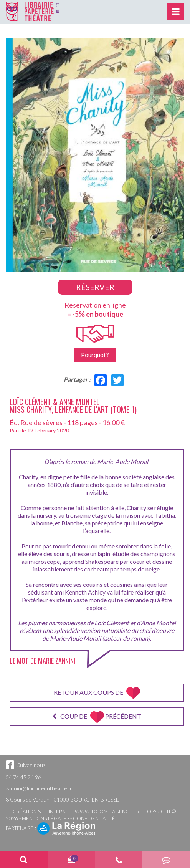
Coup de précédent (97, 717)
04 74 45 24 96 (23, 777)
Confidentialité (94, 818)
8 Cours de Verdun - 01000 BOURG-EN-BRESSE (62, 799)
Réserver (95, 287)
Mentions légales (45, 818)
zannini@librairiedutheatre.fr (39, 788)
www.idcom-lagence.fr (107, 812)
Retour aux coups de (97, 693)
